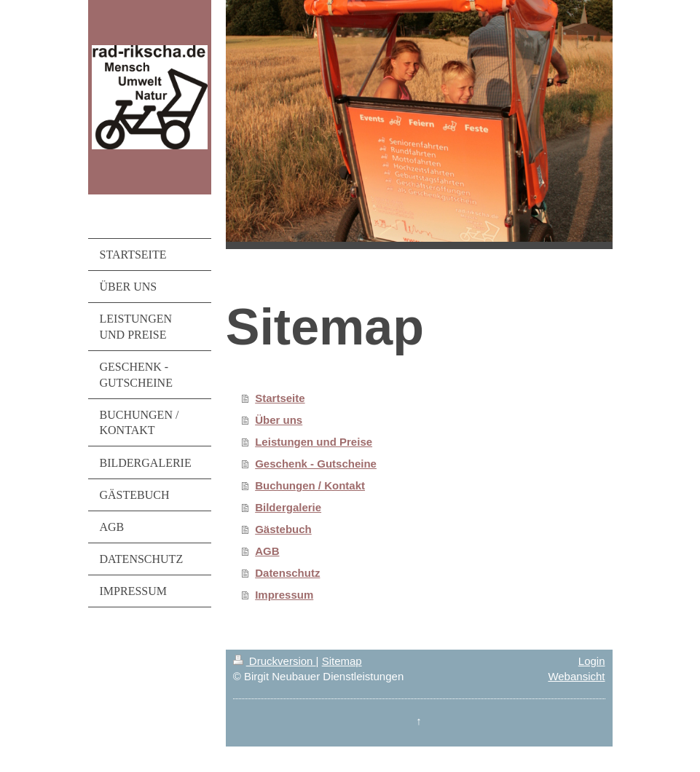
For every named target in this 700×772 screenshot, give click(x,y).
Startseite (280, 398)
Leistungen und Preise (314, 442)
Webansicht (576, 676)
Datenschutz (287, 573)
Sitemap (342, 661)
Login (592, 661)
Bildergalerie (288, 507)
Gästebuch (283, 529)
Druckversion (275, 661)
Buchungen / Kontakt (310, 485)
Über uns (279, 420)
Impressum (284, 595)
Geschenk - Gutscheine (316, 464)
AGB (267, 551)
